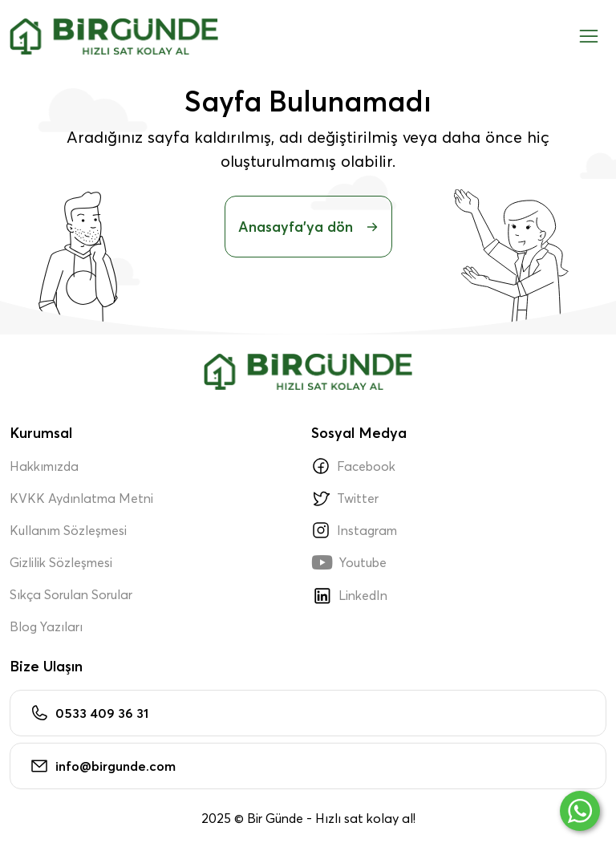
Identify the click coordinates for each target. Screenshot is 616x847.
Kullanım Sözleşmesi (68, 530)
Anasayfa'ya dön (308, 227)
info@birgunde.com (103, 766)
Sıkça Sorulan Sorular (71, 594)
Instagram (354, 530)
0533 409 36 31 (89, 713)
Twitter (345, 498)
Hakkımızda (44, 466)
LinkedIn (349, 595)
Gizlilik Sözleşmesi (61, 562)
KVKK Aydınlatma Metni (81, 498)
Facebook (353, 466)
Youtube (349, 562)
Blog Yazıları (46, 626)
